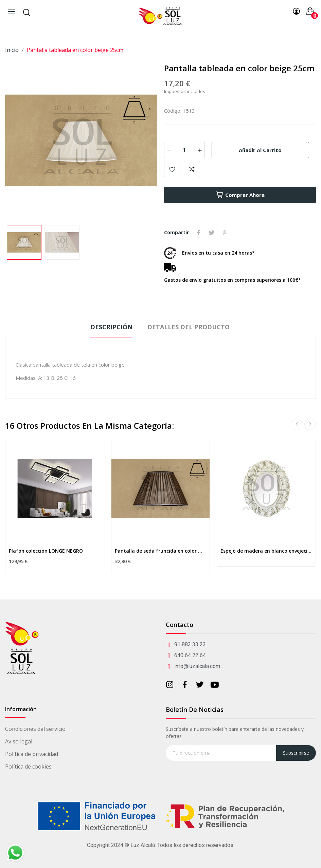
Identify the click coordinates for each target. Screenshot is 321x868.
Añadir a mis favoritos (172, 169)
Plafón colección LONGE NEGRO (46, 551)
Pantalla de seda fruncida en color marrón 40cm (161, 551)
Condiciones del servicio (35, 729)
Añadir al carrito (260, 150)
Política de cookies (28, 767)
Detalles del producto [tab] (189, 327)
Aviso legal (19, 741)
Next (310, 424)
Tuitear (212, 233)
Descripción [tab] (111, 327)
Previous (297, 424)
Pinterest (225, 233)
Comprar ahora (240, 195)
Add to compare (192, 169)
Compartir (199, 233)
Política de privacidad (32, 754)
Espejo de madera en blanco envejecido (266, 551)
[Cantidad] (184, 150)
